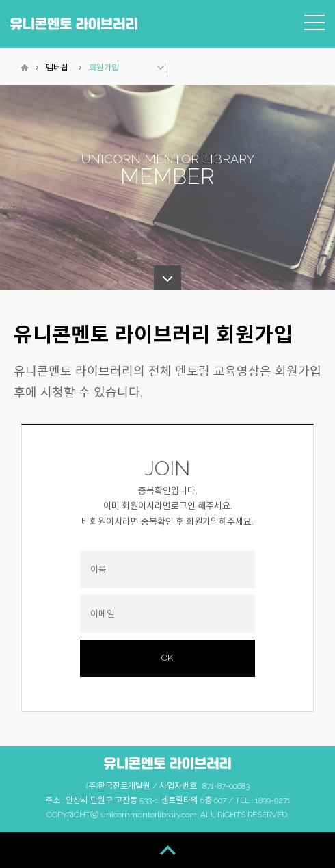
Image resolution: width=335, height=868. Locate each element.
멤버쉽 (57, 68)
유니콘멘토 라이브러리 (74, 24)
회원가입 (104, 68)
